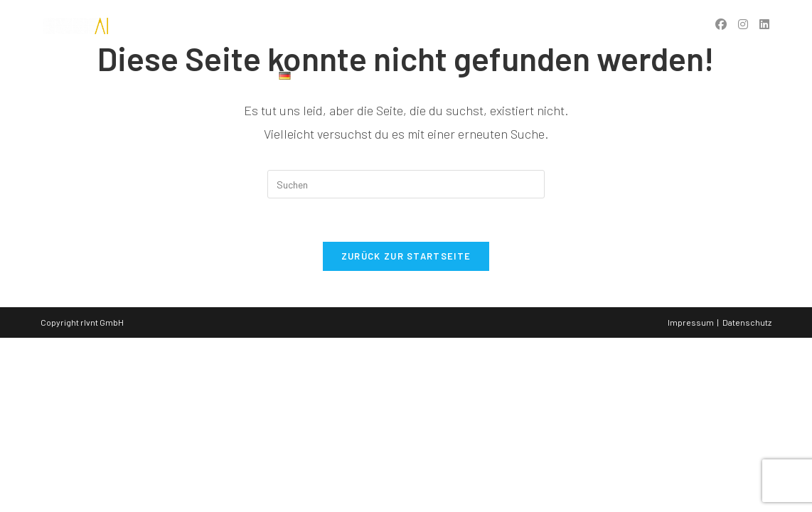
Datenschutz (747, 322)
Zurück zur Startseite (406, 256)
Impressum (691, 322)
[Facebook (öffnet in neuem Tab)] (721, 24)
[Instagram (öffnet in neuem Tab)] (743, 24)
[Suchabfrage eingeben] (406, 184)
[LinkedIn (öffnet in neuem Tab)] (764, 24)
